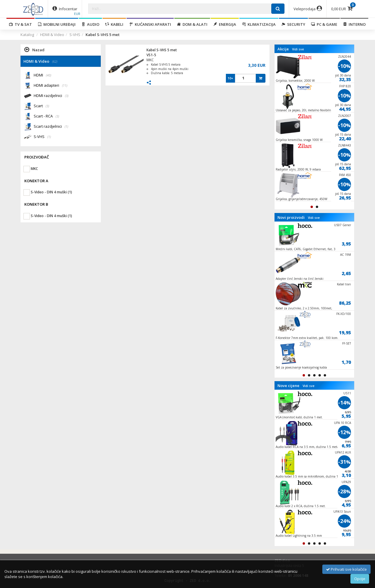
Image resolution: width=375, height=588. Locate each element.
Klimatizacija (259, 24)
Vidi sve (298, 49)
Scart (41, 106)
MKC (150, 60)
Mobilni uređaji (57, 24)
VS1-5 (151, 55)
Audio (90, 24)
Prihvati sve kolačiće (346, 569)
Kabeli (114, 24)
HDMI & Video (52, 35)
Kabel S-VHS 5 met (162, 50)
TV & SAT (21, 24)
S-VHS (75, 35)
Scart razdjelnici (51, 127)
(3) (67, 96)
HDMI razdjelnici (51, 96)
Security (293, 24)
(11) (65, 86)
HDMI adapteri (51, 86)
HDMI (42, 75)
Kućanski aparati (150, 24)
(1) (67, 127)
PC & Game (324, 24)
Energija (225, 24)
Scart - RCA (46, 116)
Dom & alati (192, 24)
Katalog (27, 35)
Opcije (360, 579)
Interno (354, 24)
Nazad (34, 50)
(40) (49, 75)
